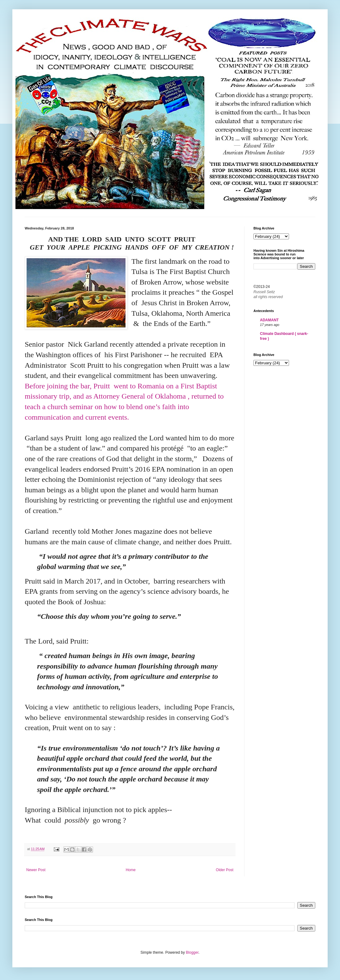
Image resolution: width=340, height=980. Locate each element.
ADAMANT (269, 320)
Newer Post (36, 870)
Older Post (225, 870)
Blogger (192, 952)
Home (131, 870)
